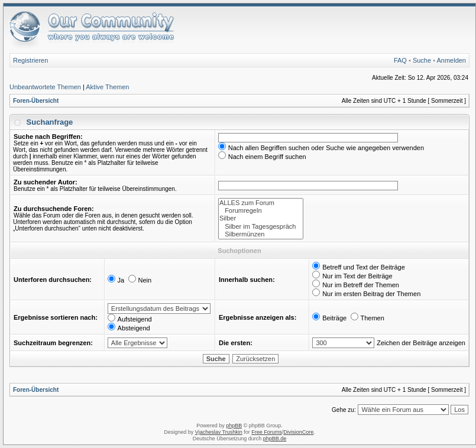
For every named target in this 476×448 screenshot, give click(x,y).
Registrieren (30, 60)
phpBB (234, 426)
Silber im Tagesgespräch (261, 227)
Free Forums (267, 432)
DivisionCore (298, 432)
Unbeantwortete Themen (45, 87)
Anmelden (451, 60)
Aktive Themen (107, 87)
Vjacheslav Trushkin (219, 432)
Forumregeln (261, 211)
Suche (422, 60)
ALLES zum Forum (261, 203)
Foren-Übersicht (36, 101)
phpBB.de (275, 439)
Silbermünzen (261, 234)
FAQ (400, 60)
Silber (261, 218)
